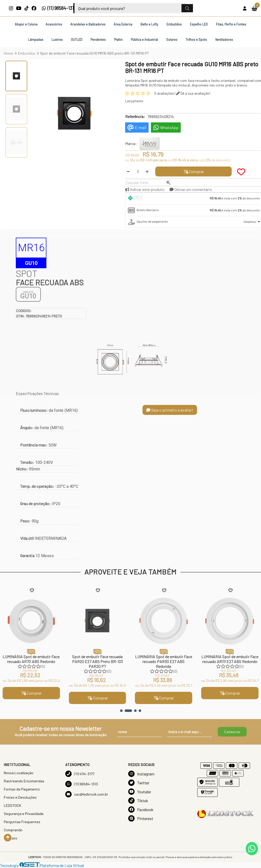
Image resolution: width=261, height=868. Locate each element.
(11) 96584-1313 (59, 8)
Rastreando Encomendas (24, 781)
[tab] (194, 199)
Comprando (13, 830)
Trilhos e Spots (196, 40)
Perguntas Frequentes (22, 822)
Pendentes (98, 40)
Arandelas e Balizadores (88, 24)
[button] (121, 711)
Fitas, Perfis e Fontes (231, 24)
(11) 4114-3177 (80, 774)
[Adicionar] (147, 171)
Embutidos (174, 24)
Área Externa (123, 24)
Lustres (57, 40)
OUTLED (77, 40)
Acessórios (54, 24)
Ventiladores (224, 40)
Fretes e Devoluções (20, 797)
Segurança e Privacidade (24, 814)
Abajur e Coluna (26, 24)
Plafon (118, 40)
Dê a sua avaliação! (193, 93)
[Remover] (128, 171)
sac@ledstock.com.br (87, 794)
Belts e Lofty (149, 24)
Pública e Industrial (144, 40)
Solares (172, 40)
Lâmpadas (36, 40)
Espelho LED (199, 24)
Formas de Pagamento (22, 789)
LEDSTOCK (12, 805)
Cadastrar (232, 732)
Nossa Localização (19, 773)
